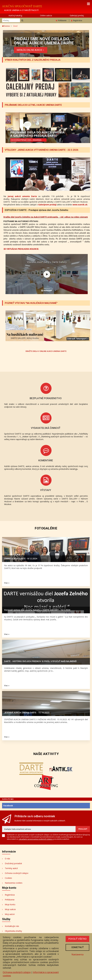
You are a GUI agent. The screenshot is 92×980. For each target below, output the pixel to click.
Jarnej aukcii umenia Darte (22, 196)
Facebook (8, 806)
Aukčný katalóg (15, 15)
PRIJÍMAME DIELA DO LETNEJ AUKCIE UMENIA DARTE (34, 105)
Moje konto (10, 904)
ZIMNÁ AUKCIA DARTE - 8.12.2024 (21, 559)
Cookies (8, 878)
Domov (6, 26)
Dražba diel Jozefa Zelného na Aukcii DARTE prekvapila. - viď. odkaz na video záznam (46, 217)
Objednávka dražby (13, 931)
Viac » (7, 583)
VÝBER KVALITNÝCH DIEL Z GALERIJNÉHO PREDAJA (33, 60)
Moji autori (10, 914)
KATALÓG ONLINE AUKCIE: (31, 50)
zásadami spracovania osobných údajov (36, 839)
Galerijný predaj (77, 15)
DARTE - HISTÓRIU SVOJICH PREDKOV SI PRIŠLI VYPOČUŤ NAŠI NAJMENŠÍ (40, 661)
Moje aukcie (10, 909)
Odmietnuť (77, 947)
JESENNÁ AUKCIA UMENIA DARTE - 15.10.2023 (27, 713)
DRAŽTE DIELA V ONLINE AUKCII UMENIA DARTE (46, 351)
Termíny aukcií (11, 868)
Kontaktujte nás (12, 926)
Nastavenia (77, 954)
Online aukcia (46, 15)
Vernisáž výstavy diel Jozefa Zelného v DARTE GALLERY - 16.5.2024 (37, 610)
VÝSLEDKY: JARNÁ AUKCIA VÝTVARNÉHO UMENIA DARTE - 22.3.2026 (42, 150)
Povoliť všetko (77, 939)
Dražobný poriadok (13, 863)
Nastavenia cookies (14, 883)
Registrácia (77, 20)
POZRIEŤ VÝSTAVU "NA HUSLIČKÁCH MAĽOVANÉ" (31, 303)
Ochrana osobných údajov (17, 873)
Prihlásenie (61, 20)
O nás (7, 859)
